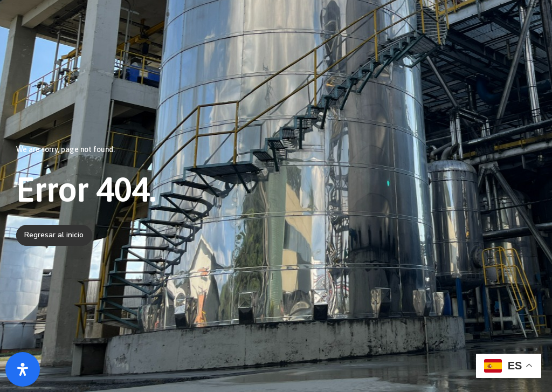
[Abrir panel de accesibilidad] (23, 369)
